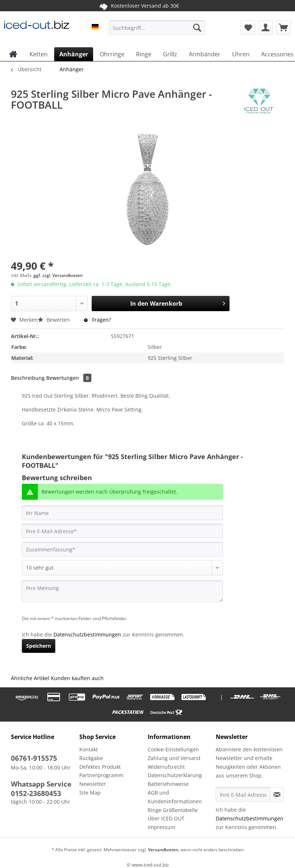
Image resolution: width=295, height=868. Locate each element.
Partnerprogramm (101, 775)
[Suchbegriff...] (157, 28)
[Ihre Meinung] (122, 591)
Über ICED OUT (166, 818)
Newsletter (93, 784)
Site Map (90, 793)
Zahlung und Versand (174, 758)
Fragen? (97, 320)
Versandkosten (163, 850)
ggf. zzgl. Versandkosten (58, 275)
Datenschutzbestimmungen (87, 634)
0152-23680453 (36, 793)
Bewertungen (69, 378)
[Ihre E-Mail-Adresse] (122, 531)
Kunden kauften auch (77, 678)
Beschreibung (28, 378)
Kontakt (89, 749)
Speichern (39, 646)
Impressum (162, 827)
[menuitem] (157, 31)
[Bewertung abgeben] (122, 568)
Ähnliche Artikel (30, 678)
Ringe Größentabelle (173, 810)
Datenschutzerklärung (175, 775)
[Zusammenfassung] (122, 549)
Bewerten (55, 320)
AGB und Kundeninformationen (175, 797)
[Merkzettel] (248, 28)
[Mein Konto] (266, 28)
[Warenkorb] (283, 28)
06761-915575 (34, 758)
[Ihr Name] (122, 513)
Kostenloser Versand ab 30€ (139, 5)
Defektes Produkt (100, 767)
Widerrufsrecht (166, 767)
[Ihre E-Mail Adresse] (243, 795)
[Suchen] (197, 28)
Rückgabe (91, 758)
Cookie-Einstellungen (173, 749)
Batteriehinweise (168, 784)
